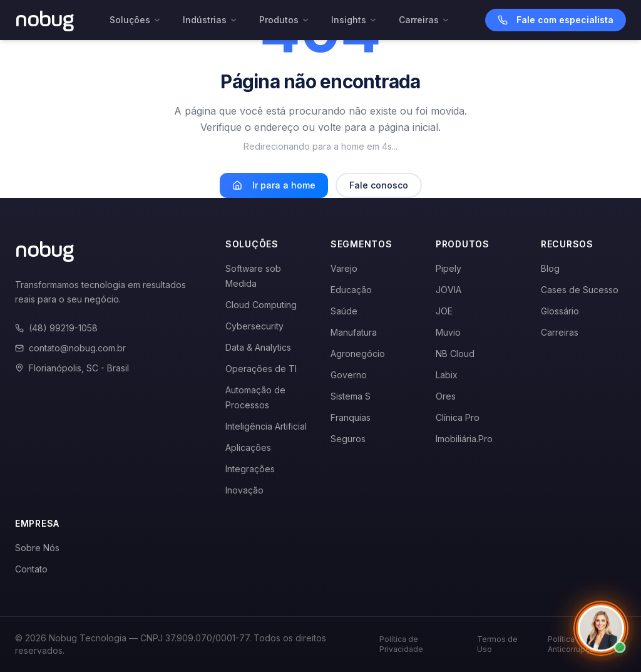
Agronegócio (358, 354)
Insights (354, 20)
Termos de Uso (497, 644)
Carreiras (424, 20)
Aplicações (248, 447)
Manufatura (354, 332)
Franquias (351, 417)
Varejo (344, 268)
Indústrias (210, 20)
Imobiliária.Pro (464, 439)
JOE (444, 311)
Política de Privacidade (401, 644)
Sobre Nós (37, 548)
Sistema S (351, 396)
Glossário (560, 311)
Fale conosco (379, 185)
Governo (349, 375)
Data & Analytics (258, 347)
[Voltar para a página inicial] (45, 20)
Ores (446, 396)
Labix (447, 375)
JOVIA (449, 290)
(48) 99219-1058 (56, 328)
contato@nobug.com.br (70, 348)
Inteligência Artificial (266, 426)
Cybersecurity (254, 326)
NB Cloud (455, 354)
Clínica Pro (458, 417)
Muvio (448, 332)
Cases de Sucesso (580, 290)
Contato (31, 569)
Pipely (449, 268)
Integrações (250, 469)
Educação (351, 290)
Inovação (244, 490)
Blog (550, 268)
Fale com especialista (556, 20)
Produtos (285, 20)
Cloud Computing (261, 305)
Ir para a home (274, 185)
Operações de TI (261, 369)
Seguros (348, 439)
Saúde (344, 311)
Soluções (136, 20)
